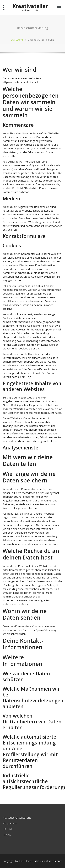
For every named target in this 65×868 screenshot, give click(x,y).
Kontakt (9, 829)
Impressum (11, 823)
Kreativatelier (30, 6)
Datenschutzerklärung (18, 818)
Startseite (17, 40)
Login (8, 835)
